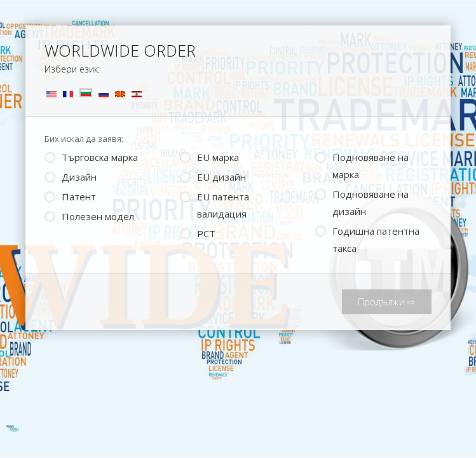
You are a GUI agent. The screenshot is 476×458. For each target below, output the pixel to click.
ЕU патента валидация (214, 204)
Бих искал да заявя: (84, 139)
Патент (70, 196)
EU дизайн (213, 176)
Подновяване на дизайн (362, 202)
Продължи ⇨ (387, 302)
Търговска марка (91, 156)
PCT (198, 232)
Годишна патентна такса (367, 239)
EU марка (209, 156)
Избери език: (72, 69)
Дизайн (71, 176)
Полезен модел (89, 215)
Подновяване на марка (362, 165)
